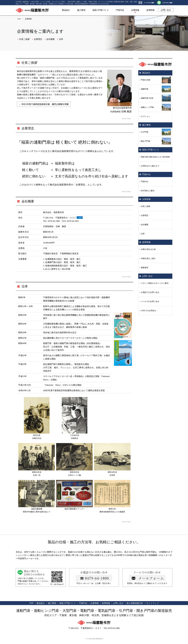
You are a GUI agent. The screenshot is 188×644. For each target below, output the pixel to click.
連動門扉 (145, 89)
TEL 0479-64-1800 (112, 628)
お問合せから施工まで (150, 166)
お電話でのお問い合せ (150, 292)
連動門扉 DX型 (147, 98)
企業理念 (38, 39)
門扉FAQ (120, 10)
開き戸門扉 (146, 141)
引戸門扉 (145, 132)
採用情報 (150, 10)
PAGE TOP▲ (126, 119)
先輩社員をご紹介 (148, 258)
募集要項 (145, 268)
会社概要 (51, 39)
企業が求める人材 (148, 249)
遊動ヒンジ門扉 (147, 107)
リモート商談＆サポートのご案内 (155, 283)
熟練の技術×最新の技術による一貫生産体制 (155, 157)
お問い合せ (166, 10)
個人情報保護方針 (135, 603)
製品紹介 (66, 10)
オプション (146, 116)
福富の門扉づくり (101, 10)
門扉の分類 (146, 80)
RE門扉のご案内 (148, 191)
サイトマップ (152, 603)
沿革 (61, 39)
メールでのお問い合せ (150, 301)
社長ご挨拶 (24, 39)
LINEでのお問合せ (149, 311)
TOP (19, 19)
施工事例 (81, 10)
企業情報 (135, 10)
